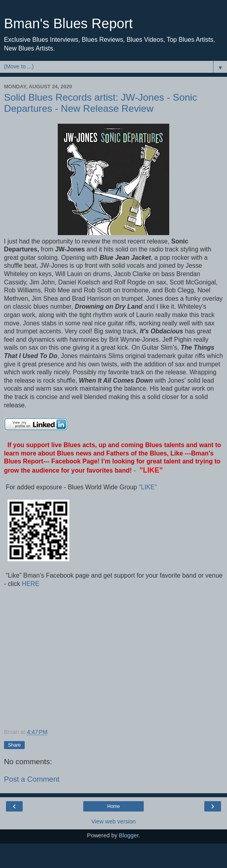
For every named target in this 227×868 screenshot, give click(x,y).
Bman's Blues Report (68, 23)
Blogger (129, 835)
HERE (29, 584)
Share (14, 745)
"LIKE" (149, 487)
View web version (113, 821)
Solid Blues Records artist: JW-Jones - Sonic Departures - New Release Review (101, 103)
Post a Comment (32, 779)
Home (113, 806)
